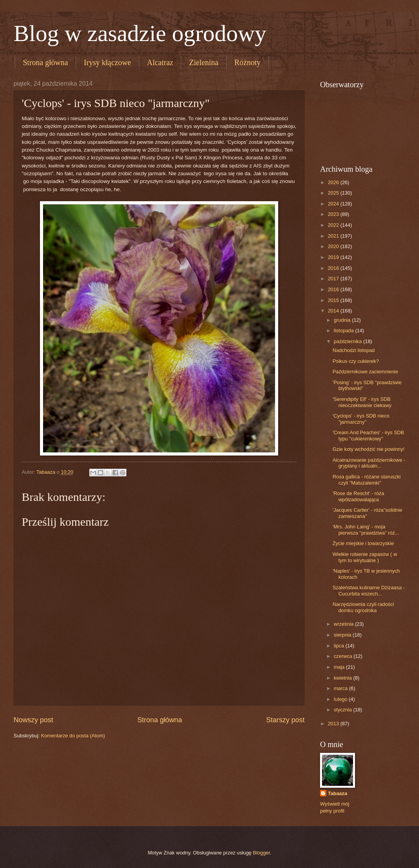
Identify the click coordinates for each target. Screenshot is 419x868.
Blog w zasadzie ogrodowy (140, 33)
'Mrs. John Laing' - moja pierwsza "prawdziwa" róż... (366, 530)
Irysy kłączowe (107, 62)
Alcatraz (160, 62)
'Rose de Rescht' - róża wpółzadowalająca (358, 496)
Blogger (261, 853)
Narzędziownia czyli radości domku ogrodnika (363, 607)
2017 (334, 279)
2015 (334, 300)
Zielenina (204, 62)
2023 (334, 214)
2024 (334, 204)
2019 (334, 257)
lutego (341, 699)
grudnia (343, 320)
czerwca (344, 656)
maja (340, 667)
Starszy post (285, 720)
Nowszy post (33, 720)
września (344, 624)
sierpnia (343, 635)
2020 (334, 246)
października (348, 341)
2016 (334, 289)
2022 (334, 225)
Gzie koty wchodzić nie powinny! (368, 449)
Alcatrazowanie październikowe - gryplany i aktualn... (369, 463)
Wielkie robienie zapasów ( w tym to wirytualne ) (365, 557)
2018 (334, 268)
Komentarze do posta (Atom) (73, 736)
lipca (339, 646)
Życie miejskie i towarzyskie (363, 543)
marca (341, 688)
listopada (344, 330)
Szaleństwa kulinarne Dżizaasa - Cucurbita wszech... (369, 590)
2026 (334, 182)
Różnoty (248, 62)
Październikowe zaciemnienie (365, 372)
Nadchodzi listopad (354, 350)
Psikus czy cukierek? (356, 361)
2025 (334, 193)
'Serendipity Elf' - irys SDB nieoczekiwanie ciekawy (362, 402)
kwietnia (343, 678)
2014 (334, 311)
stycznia (343, 710)
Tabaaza (338, 793)
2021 (334, 236)
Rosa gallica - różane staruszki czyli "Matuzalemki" (366, 480)
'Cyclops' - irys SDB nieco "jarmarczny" (361, 419)
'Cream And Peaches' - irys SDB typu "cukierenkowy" (368, 435)
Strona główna (45, 62)
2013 (334, 724)
